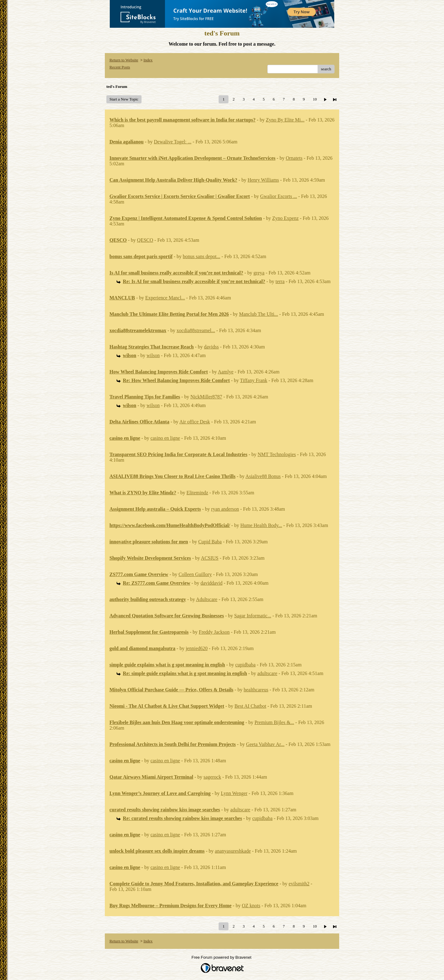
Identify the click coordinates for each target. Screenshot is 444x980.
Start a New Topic (124, 99)
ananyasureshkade (233, 851)
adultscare (267, 673)
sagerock (212, 777)
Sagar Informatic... (253, 616)
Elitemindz (197, 493)
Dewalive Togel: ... (173, 142)
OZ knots (251, 906)
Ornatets (294, 158)
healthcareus (256, 690)
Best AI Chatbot (250, 706)
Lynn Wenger (234, 793)
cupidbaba (245, 665)
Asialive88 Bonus (263, 476)
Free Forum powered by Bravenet (222, 957)
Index (148, 60)
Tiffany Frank (253, 380)
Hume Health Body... (261, 525)
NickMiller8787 (206, 397)
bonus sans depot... (201, 256)
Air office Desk (195, 422)
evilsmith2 (299, 884)
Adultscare (207, 599)
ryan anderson (225, 509)
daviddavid (211, 583)
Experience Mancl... (165, 298)
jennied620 (197, 648)
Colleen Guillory (195, 574)
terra (280, 281)
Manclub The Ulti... (258, 314)
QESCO (145, 240)
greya (259, 273)
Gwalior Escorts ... (279, 196)
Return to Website (124, 60)
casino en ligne (165, 438)
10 (315, 99)
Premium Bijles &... (274, 722)
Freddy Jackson (214, 632)
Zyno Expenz (286, 218)
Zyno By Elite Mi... (285, 120)
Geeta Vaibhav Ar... (265, 744)
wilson (153, 355)
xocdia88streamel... (196, 330)
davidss (212, 347)
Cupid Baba (210, 542)
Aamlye (226, 372)
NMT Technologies (277, 454)
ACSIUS (210, 558)
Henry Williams (263, 180)
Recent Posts (120, 67)
